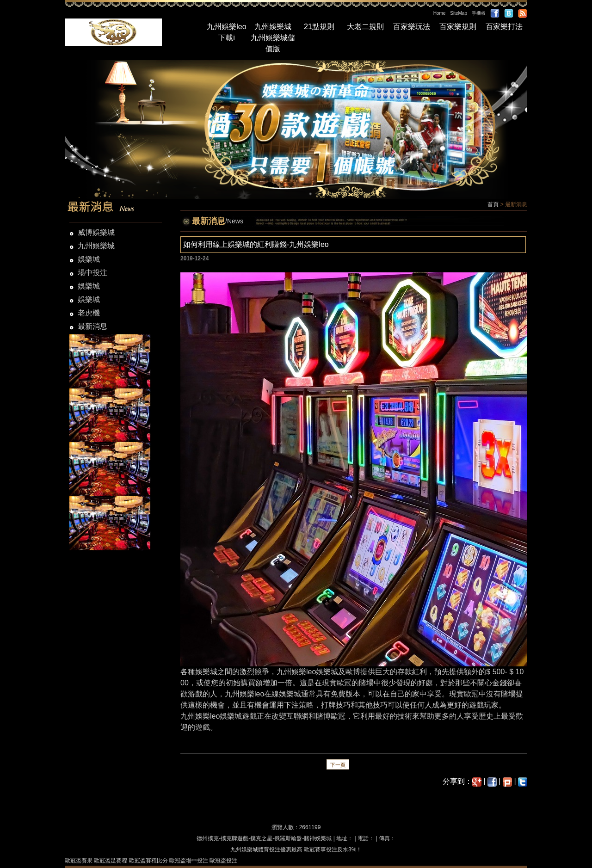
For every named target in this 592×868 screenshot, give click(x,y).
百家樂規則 (458, 27)
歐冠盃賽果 (79, 861)
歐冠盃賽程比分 (148, 861)
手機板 (479, 13)
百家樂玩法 (412, 27)
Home (440, 13)
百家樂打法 (504, 27)
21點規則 (319, 27)
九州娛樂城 (273, 27)
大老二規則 (365, 27)
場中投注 (92, 273)
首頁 (493, 204)
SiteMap (459, 13)
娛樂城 (89, 259)
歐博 (353, 672)
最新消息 (92, 326)
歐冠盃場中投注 (189, 861)
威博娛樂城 (96, 232)
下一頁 (338, 765)
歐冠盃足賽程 (111, 861)
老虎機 (89, 313)
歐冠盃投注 (223, 861)
